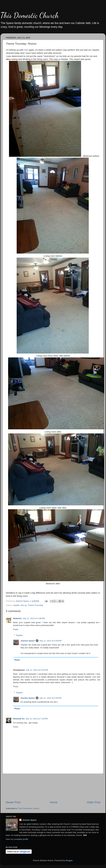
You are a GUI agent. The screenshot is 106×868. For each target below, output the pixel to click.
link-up (24, 605)
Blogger (69, 860)
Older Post (94, 802)
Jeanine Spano (28, 641)
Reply (16, 629)
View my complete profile (17, 839)
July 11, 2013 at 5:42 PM (37, 670)
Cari (26, 50)
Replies (20, 635)
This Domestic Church (30, 15)
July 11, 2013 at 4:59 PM (50, 641)
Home (54, 802)
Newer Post (13, 802)
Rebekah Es (19, 719)
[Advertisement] (53, 787)
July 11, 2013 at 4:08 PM (34, 618)
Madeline (17, 618)
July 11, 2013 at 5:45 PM (50, 698)
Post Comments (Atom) (29, 808)
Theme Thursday (35, 605)
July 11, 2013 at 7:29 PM (37, 719)
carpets (16, 605)
